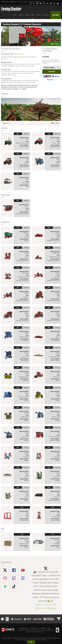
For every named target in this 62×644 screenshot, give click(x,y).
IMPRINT (43, 628)
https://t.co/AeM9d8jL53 (46, 608)
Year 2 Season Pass (19, 54)
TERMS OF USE (35, 628)
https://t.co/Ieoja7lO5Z (46, 605)
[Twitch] (48, 3)
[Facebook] (37, 3)
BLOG (15, 15)
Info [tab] (18, 134)
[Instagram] (44, 3)
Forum (20, 2)
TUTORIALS (46, 15)
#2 (48, 575)
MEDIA (27, 15)
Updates (25, 2)
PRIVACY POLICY (24, 628)
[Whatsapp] (31, 3)
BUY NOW (56, 15)
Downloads (13, 2)
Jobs (43, 2)
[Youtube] (41, 3)
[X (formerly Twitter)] (34, 3)
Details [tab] (26, 134)
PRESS (49, 628)
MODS (38, 15)
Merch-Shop (5, 2)
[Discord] (51, 3)
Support (31, 2)
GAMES (21, 15)
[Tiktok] (54, 3)
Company (38, 2)
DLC (33, 15)
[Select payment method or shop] (52, 68)
